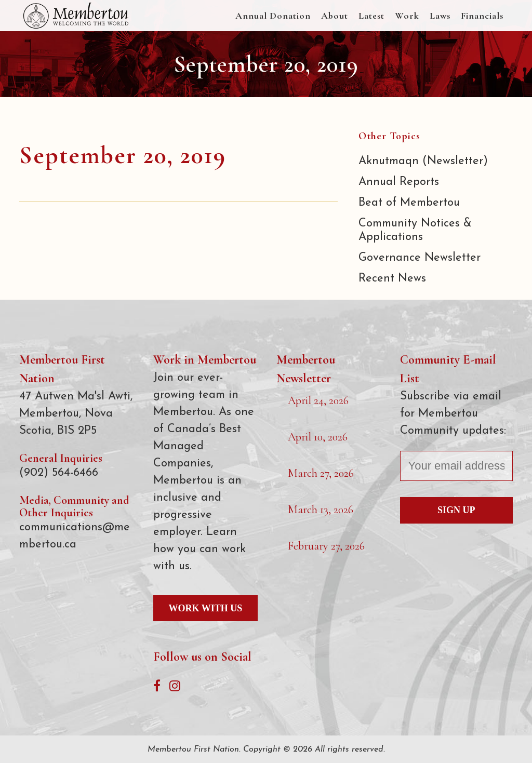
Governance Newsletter (420, 258)
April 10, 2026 (318, 437)
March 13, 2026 (321, 510)
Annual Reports (399, 182)
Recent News (392, 279)
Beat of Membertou (409, 203)
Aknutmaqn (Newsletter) (423, 161)
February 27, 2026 (326, 546)
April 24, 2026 (318, 400)
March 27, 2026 (321, 473)
